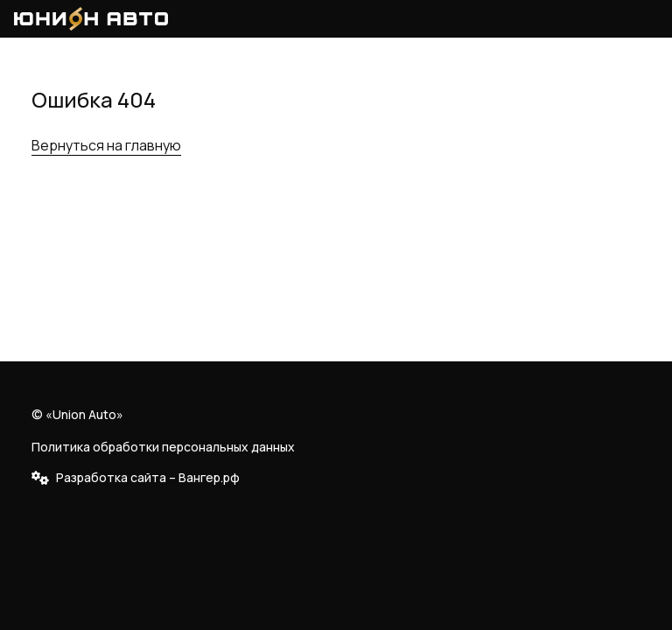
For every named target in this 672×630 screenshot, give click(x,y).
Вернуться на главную (106, 145)
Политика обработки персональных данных (163, 447)
